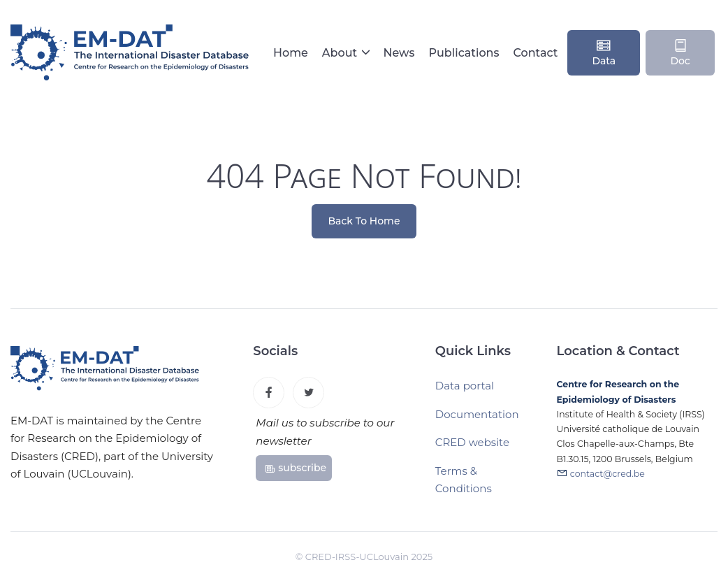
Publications (464, 53)
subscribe (295, 468)
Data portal (465, 386)
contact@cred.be (607, 474)
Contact (536, 53)
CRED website (472, 442)
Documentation (477, 414)
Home (291, 53)
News (399, 53)
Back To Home (364, 221)
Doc (680, 52)
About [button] (341, 53)
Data (604, 52)
